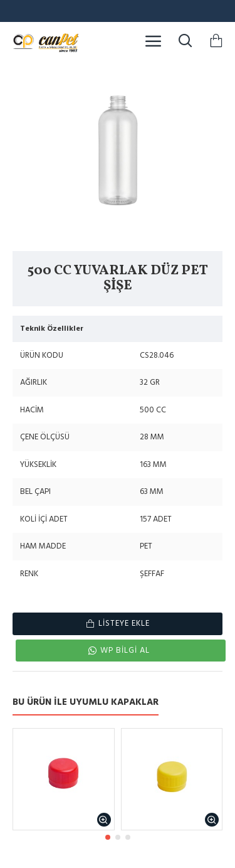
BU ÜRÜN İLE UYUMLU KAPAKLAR (86, 703)
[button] (108, 837)
